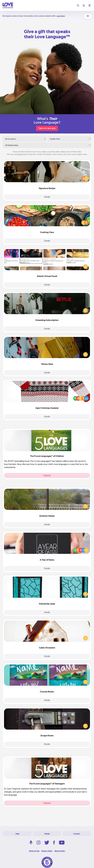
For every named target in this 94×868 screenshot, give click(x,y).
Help (17, 834)
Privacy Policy (47, 851)
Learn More (61, 16)
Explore (47, 475)
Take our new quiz (47, 128)
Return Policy (60, 851)
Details (47, 197)
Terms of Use (34, 851)
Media (47, 834)
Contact (77, 834)
